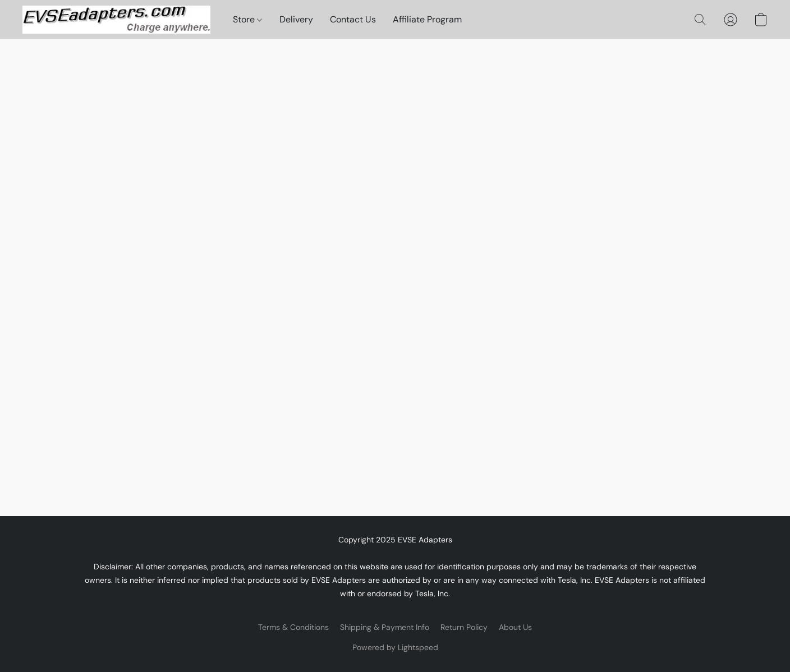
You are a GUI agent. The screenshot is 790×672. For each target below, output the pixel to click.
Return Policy (464, 627)
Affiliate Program (427, 19)
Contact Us (353, 19)
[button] (116, 20)
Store (247, 19)
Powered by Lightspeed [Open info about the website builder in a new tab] (395, 647)
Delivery (296, 19)
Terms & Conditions (293, 627)
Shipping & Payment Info (385, 627)
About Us (515, 627)
